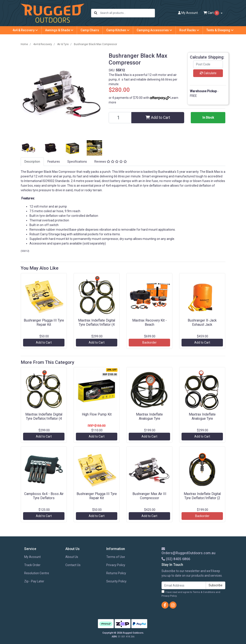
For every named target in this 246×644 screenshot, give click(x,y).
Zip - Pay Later (34, 581)
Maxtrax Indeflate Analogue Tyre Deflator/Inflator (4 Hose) (202, 419)
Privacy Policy (116, 565)
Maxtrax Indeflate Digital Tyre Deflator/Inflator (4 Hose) (97, 325)
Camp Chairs (90, 30)
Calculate (208, 73)
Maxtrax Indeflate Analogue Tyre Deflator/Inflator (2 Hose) (150, 419)
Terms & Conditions (204, 592)
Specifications (77, 162)
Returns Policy (116, 573)
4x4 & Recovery (25, 30)
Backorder (150, 342)
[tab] (32, 162)
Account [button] (188, 13)
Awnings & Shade (59, 30)
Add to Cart (158, 118)
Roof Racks (189, 30)
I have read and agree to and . (191, 594)
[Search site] (96, 13)
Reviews (111, 162)
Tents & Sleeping (220, 30)
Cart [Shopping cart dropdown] (212, 13)
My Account (32, 557)
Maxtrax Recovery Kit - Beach (150, 322)
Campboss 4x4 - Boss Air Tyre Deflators (44, 496)
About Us (72, 557)
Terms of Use (116, 557)
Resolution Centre (37, 573)
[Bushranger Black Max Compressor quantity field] (120, 118)
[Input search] (127, 13)
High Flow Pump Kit (97, 414)
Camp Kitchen (118, 30)
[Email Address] (184, 585)
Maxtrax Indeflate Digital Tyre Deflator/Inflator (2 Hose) (202, 498)
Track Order (32, 565)
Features (54, 162)
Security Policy (116, 581)
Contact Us (73, 565)
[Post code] (208, 64)
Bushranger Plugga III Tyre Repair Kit (44, 322)
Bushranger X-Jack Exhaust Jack (202, 322)
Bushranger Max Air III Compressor (149, 496)
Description (32, 162)
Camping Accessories (154, 30)
